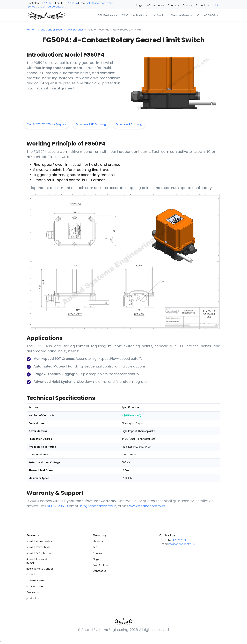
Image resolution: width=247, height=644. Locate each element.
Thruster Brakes (36, 580)
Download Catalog (129, 124)
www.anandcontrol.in (147, 506)
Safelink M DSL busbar (39, 541)
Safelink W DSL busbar (39, 547)
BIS (216, 5)
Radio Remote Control (40, 569)
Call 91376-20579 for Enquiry (46, 124)
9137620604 (71, 3)
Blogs (139, 5)
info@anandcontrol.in (100, 3)
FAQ (95, 547)
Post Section (100, 565)
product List (33, 598)
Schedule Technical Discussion (46, 7)
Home (30, 30)
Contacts (173, 5)
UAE (148, 5)
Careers (187, 5)
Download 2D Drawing (91, 124)
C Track (31, 574)
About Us (98, 541)
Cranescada (34, 592)
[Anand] (39, 15)
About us (159, 5)
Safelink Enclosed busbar (37, 561)
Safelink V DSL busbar (39, 553)
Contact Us (100, 571)
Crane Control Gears (50, 30)
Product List (203, 5)
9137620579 (47, 3)
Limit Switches (75, 30)
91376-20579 (57, 506)
